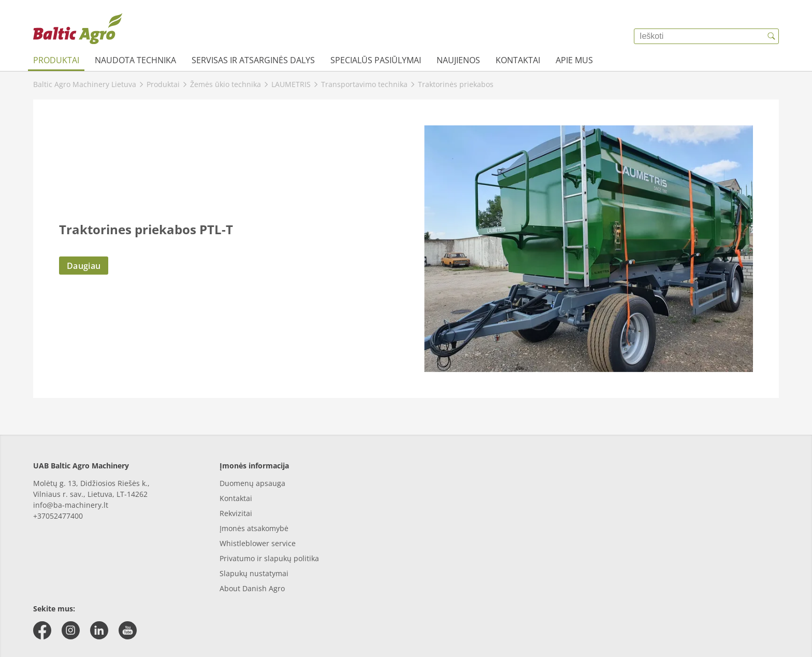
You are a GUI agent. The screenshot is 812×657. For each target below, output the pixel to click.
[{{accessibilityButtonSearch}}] (771, 36)
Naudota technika (135, 60)
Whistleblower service (258, 543)
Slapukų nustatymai (254, 573)
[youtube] (128, 630)
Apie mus (574, 60)
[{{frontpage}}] (78, 28)
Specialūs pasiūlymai (376, 60)
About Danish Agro (252, 588)
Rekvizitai (236, 513)
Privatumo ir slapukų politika (269, 558)
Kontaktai (518, 60)
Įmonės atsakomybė (254, 528)
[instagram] (71, 630)
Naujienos (458, 60)
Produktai (56, 60)
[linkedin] (99, 630)
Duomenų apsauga (252, 483)
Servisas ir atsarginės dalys (253, 60)
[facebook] (42, 630)
